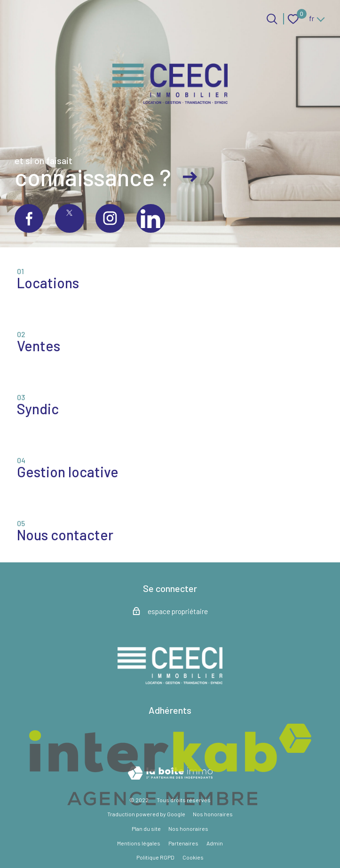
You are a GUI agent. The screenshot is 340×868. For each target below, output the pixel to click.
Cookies (193, 857)
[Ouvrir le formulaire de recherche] (272, 19)
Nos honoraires (213, 814)
